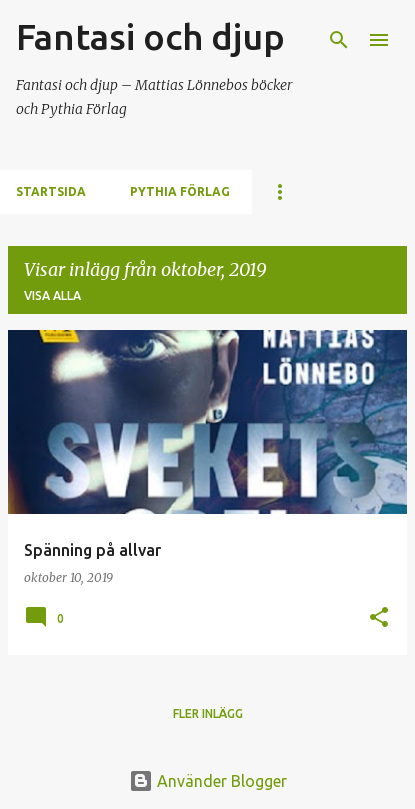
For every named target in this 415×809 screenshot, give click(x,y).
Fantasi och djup (150, 36)
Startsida (51, 191)
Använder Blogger (208, 781)
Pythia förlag (180, 191)
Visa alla (52, 295)
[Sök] (339, 40)
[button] (379, 618)
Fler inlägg (208, 713)
